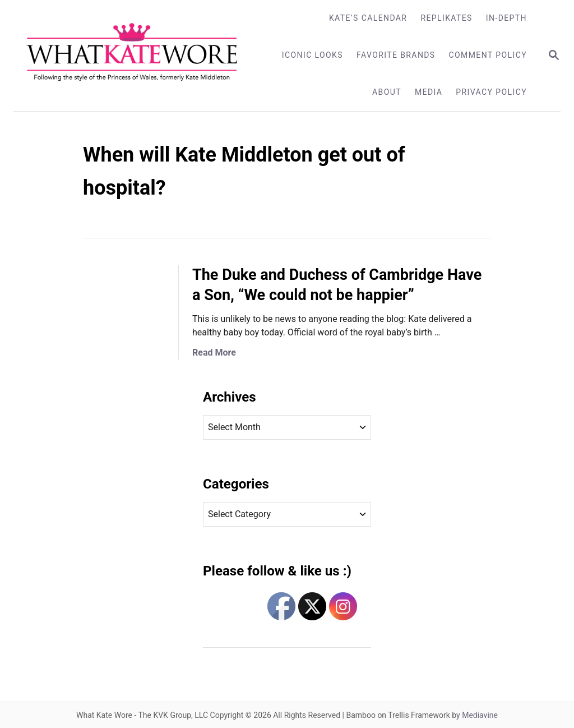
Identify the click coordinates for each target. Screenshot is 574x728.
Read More (214, 353)
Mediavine (480, 715)
